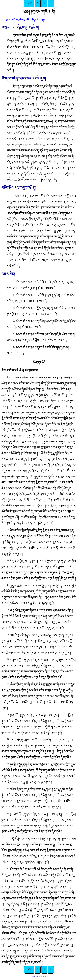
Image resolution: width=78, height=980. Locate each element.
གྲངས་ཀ (29, 4)
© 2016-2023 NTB (39, 977)
